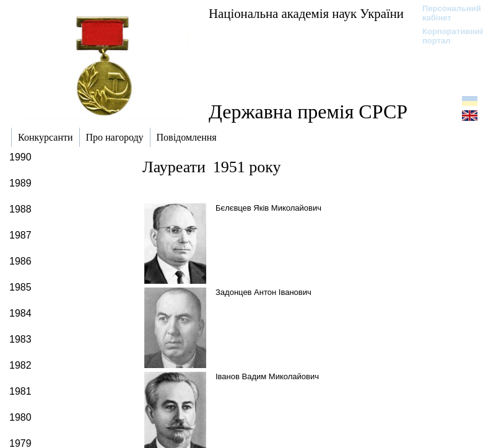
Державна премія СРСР (308, 112)
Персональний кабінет (446, 13)
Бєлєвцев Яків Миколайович (268, 208)
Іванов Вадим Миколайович (267, 376)
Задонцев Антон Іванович (263, 292)
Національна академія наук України (306, 13)
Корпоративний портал (446, 36)
